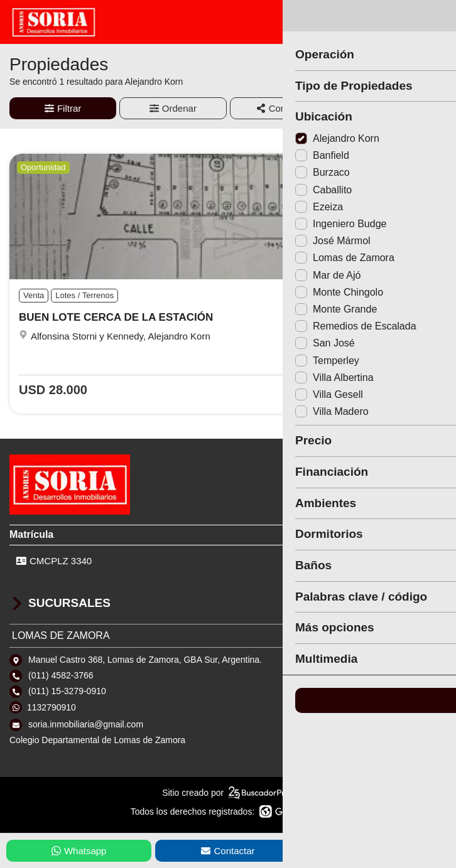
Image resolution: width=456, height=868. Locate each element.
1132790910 (52, 707)
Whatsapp (79, 851)
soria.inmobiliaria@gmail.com (86, 724)
